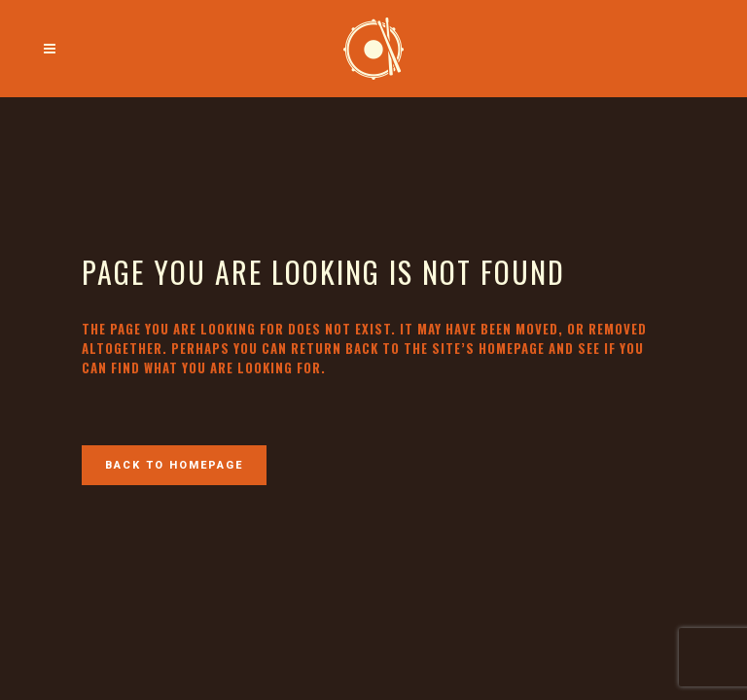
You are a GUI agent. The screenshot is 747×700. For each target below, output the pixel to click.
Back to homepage (174, 465)
